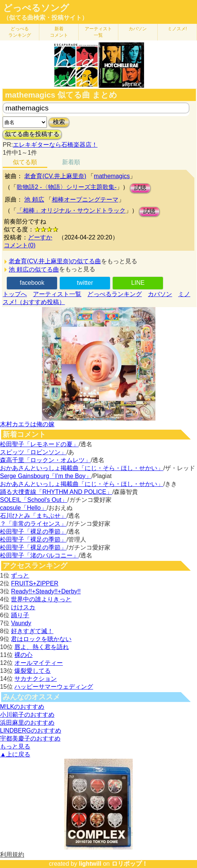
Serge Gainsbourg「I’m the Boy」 (46, 476)
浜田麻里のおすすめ (27, 723)
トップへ (15, 294)
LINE (138, 283)
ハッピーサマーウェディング (54, 687)
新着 (59, 32)
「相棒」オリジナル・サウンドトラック (71, 210)
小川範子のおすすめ (27, 715)
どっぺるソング (36, 8)
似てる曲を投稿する (32, 134)
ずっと (20, 575)
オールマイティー (39, 663)
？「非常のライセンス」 (33, 524)
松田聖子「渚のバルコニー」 (39, 555)
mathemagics (112, 176)
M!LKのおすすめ (22, 707)
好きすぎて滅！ (32, 631)
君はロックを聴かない (41, 639)
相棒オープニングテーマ (85, 200)
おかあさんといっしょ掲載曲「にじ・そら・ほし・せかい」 (82, 468)
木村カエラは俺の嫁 (27, 424)
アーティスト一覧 (57, 294)
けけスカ (23, 607)
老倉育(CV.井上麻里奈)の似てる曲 (55, 261)
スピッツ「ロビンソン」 (33, 452)
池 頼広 (34, 200)
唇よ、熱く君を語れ (42, 647)
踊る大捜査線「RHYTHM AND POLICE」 (56, 492)
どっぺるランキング (115, 294)
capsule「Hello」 (23, 508)
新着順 (71, 162)
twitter (85, 283)
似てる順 (25, 162)
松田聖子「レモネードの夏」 (39, 444)
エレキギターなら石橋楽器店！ (55, 145)
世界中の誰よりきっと (41, 599)
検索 (59, 122)
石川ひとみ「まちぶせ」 (33, 516)
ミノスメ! (177, 29)
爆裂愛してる (33, 671)
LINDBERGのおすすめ (31, 731)
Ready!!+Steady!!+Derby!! (46, 591)
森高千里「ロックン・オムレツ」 (45, 460)
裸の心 (23, 655)
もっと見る (15, 746)
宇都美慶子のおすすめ (30, 738)
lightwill (90, 864)
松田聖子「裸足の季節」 (33, 532)
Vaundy (21, 623)
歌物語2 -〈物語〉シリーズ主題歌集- (67, 187)
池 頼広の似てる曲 (34, 269)
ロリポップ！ (130, 864)
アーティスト (98, 32)
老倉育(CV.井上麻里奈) (55, 176)
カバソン (138, 29)
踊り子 (20, 615)
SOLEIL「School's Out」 (34, 500)
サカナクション (36, 679)
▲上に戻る (15, 754)
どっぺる (20, 32)
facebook (32, 283)
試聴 (140, 188)
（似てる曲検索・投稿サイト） (45, 18)
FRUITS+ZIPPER (35, 583)
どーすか (40, 237)
